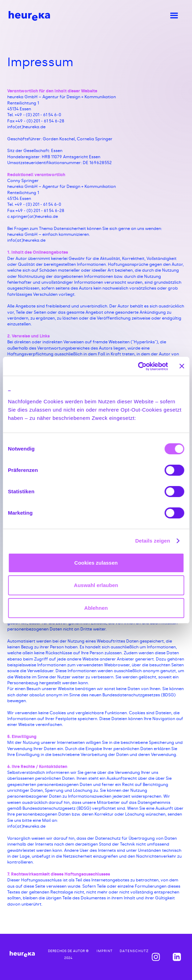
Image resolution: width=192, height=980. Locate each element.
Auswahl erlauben (96, 585)
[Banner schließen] (182, 366)
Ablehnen (96, 608)
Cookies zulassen (96, 563)
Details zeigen (153, 541)
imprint (105, 951)
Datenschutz (134, 951)
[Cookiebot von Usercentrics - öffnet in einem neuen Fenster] (138, 366)
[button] (174, 16)
